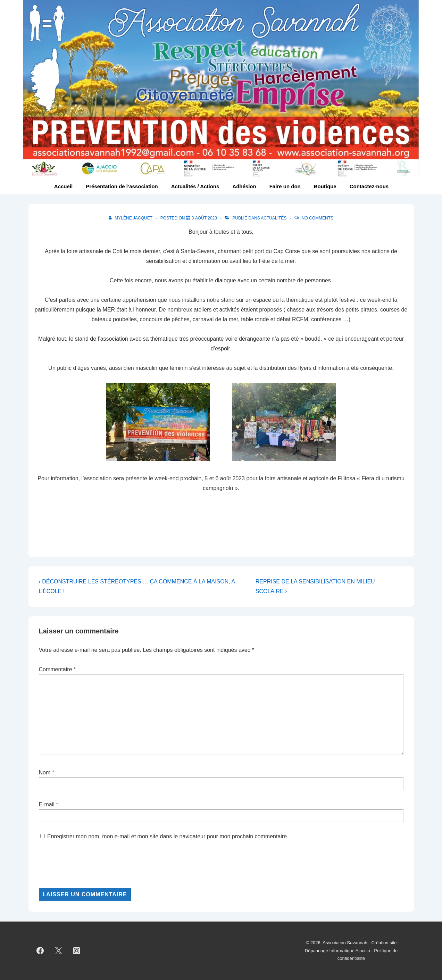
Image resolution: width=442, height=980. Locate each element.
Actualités (274, 218)
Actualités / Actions (195, 186)
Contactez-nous (369, 186)
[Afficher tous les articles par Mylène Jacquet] (131, 218)
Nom (45, 773)
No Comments (318, 218)
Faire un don (285, 186)
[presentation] (92, 865)
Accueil (63, 186)
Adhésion (244, 186)
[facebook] (40, 951)
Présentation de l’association (122, 186)
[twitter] (58, 951)
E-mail (47, 804)
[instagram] (77, 951)
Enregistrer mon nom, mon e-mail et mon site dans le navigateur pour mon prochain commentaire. (168, 836)
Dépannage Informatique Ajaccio (337, 951)
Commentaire (57, 669)
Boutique (325, 186)
